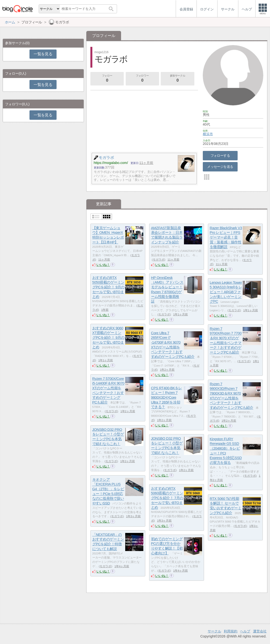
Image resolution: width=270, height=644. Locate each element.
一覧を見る (43, 54)
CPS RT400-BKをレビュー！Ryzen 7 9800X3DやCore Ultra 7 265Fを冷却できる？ (167, 397)
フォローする (220, 156)
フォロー (107, 79)
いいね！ (103, 265)
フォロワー (142, 79)
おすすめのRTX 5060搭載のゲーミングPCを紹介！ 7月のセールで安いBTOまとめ (167, 498)
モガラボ (159, 260)
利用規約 (231, 631)
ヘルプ (245, 631)
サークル (214, 631)
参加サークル (178, 79)
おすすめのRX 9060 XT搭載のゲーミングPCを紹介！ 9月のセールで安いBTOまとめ (108, 338)
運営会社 (260, 631)
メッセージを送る (220, 167)
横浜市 (208, 134)
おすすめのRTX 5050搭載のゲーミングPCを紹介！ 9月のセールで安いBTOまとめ (108, 287)
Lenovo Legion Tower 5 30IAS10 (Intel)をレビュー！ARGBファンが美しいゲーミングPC (226, 292)
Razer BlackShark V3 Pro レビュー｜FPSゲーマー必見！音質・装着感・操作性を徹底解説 (226, 237)
